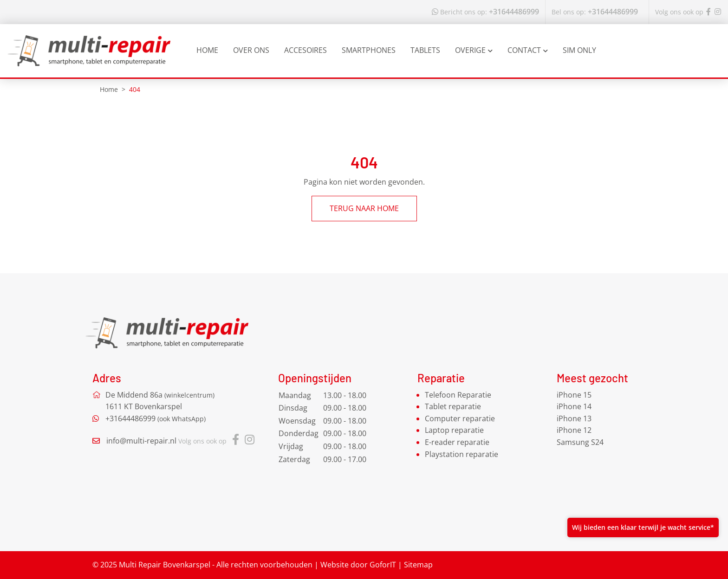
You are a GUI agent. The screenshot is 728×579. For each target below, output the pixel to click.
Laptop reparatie (454, 430)
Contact (528, 50)
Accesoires (305, 50)
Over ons (251, 50)
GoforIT (383, 565)
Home (207, 50)
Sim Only (579, 50)
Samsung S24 (580, 442)
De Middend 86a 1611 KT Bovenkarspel (160, 401)
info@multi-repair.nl (141, 441)
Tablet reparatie (453, 406)
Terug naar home (364, 208)
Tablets (425, 50)
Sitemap (418, 565)
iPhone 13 (574, 418)
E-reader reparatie (457, 442)
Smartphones (369, 50)
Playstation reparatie (461, 454)
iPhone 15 (574, 395)
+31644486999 (485, 12)
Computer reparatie (460, 418)
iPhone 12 (574, 430)
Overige (474, 50)
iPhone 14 (574, 406)
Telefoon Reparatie (458, 395)
